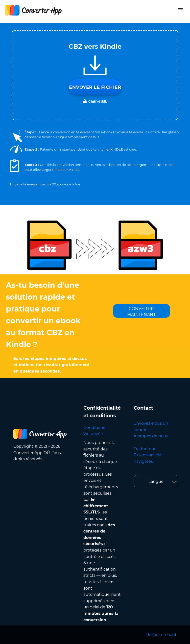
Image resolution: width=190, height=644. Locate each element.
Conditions (94, 428)
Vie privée (93, 434)
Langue (156, 481)
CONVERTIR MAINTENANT (141, 312)
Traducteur (145, 449)
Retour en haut (161, 635)
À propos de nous (151, 436)
